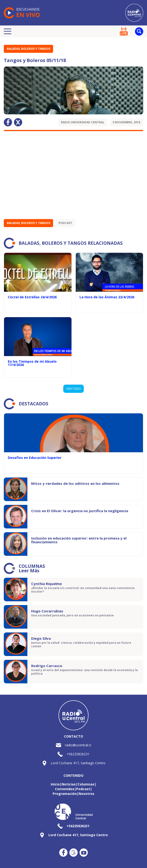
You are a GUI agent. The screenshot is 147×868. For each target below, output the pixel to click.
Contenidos (65, 789)
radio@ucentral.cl (78, 745)
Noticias (69, 784)
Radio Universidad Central (83, 122)
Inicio (55, 784)
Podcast (65, 223)
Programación (65, 794)
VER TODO (74, 389)
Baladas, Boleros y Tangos (29, 49)
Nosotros (86, 794)
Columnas (86, 784)
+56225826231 (78, 754)
